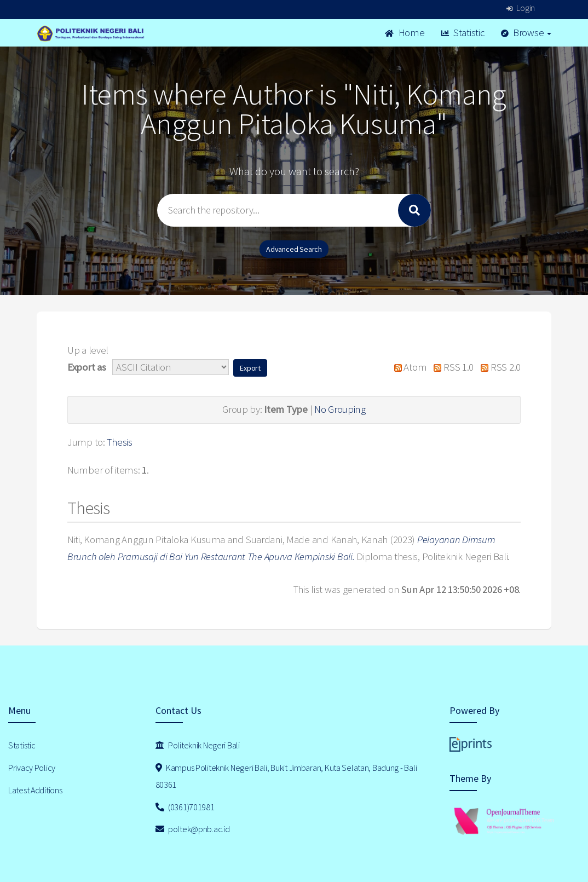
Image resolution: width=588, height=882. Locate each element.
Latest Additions (35, 790)
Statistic (463, 33)
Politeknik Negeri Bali (198, 745)
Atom (408, 367)
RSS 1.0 (451, 367)
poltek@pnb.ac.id (193, 829)
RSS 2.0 (498, 367)
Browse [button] (526, 33)
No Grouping (340, 409)
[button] (250, 368)
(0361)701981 (185, 807)
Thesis (119, 442)
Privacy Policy (32, 768)
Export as (87, 367)
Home (405, 33)
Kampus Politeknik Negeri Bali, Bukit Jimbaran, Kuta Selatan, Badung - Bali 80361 (286, 776)
